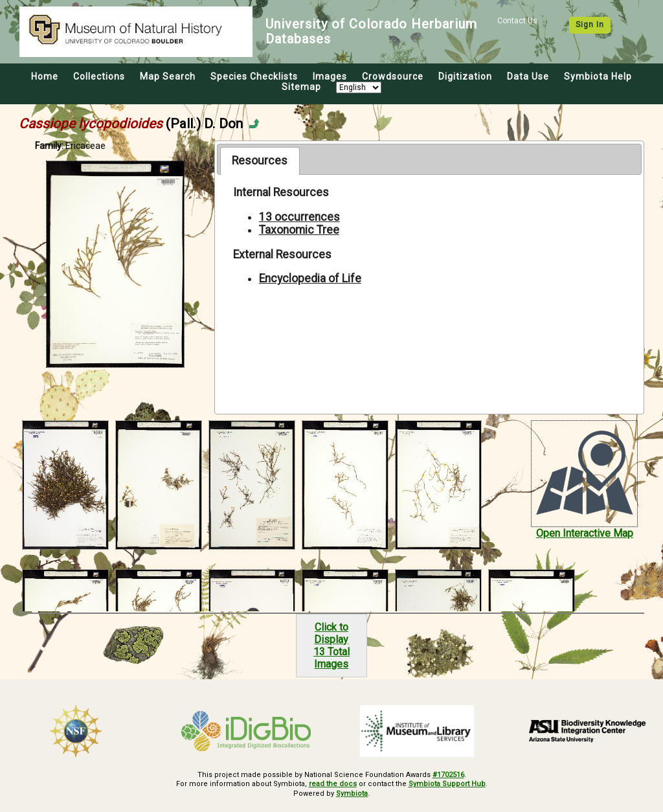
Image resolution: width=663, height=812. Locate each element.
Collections (99, 76)
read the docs (333, 784)
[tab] (260, 161)
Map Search (168, 76)
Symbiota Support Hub (447, 784)
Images (330, 76)
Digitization (465, 76)
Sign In (590, 25)
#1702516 (448, 775)
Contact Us (517, 21)
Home (45, 76)
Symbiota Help (598, 76)
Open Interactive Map (585, 533)
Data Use (528, 76)
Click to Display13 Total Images (331, 646)
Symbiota (352, 794)
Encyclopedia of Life (310, 278)
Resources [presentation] (260, 161)
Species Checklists (254, 76)
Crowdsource (393, 76)
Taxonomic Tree (299, 230)
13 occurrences (299, 217)
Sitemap (301, 87)
